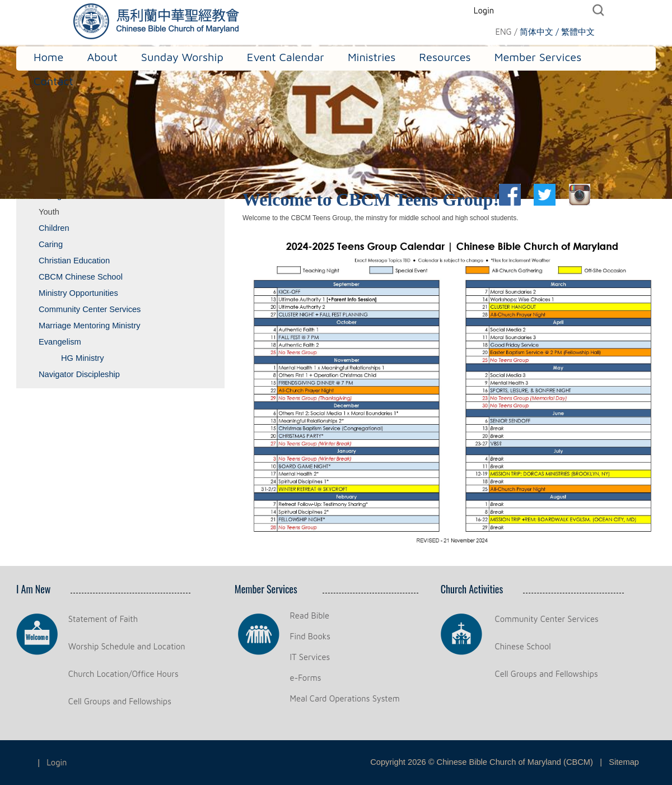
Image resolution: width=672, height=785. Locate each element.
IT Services (310, 657)
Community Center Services (90, 309)
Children (54, 228)
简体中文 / (539, 32)
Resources (445, 57)
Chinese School (523, 646)
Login (484, 10)
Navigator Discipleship (79, 374)
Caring (51, 244)
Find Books (310, 636)
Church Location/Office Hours (123, 674)
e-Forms (306, 678)
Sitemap (624, 762)
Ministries (372, 57)
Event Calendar (286, 57)
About (102, 57)
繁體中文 (578, 32)
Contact (53, 81)
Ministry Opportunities (78, 293)
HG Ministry (83, 358)
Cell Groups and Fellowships (120, 701)
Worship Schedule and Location (127, 646)
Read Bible (310, 616)
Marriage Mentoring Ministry (90, 326)
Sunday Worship (182, 57)
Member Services (538, 57)
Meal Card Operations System (345, 698)
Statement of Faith (103, 619)
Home (48, 57)
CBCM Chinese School (81, 277)
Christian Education (74, 261)
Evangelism (60, 342)
